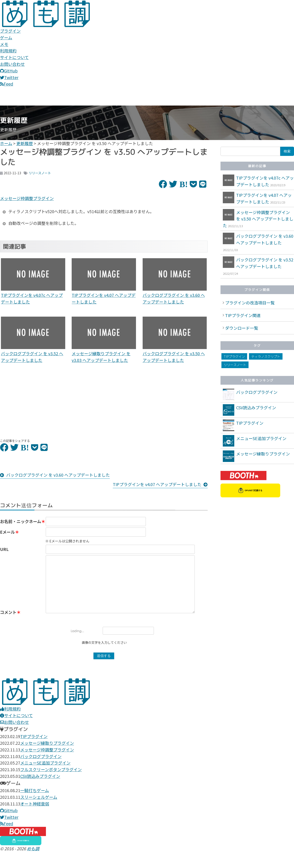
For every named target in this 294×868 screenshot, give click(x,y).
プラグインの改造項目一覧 (250, 303)
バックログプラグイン (257, 392)
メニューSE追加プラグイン (261, 438)
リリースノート (40, 173)
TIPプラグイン (234, 357)
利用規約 (8, 51)
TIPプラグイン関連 (243, 315)
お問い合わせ (12, 64)
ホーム (6, 143)
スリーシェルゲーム (39, 813)
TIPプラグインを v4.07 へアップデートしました (157, 484)
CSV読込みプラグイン (256, 407)
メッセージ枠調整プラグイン (27, 198)
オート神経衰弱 (35, 820)
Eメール (7, 536)
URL (4, 553)
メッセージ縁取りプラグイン (263, 454)
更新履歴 (25, 143)
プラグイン (10, 31)
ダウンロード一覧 (242, 328)
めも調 (33, 865)
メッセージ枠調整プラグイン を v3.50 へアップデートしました (258, 219)
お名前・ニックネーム (21, 521)
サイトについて (14, 57)
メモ (4, 44)
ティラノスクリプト (266, 357)
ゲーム (6, 37)
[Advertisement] (33, 401)
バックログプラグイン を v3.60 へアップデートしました (58, 475)
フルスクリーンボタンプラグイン (51, 785)
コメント (8, 628)
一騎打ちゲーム (35, 806)
